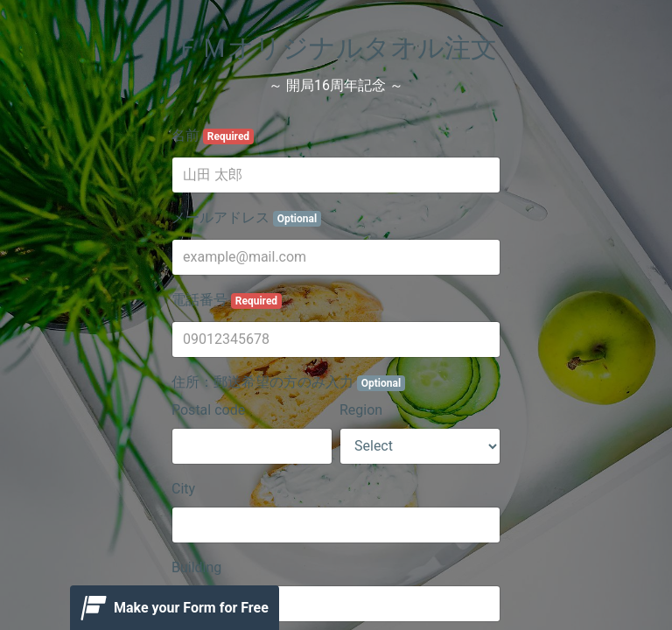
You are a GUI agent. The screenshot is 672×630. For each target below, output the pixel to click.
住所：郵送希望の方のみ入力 (288, 382)
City (183, 489)
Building (196, 567)
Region (361, 410)
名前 (213, 136)
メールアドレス (246, 218)
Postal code (208, 410)
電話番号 (227, 300)
